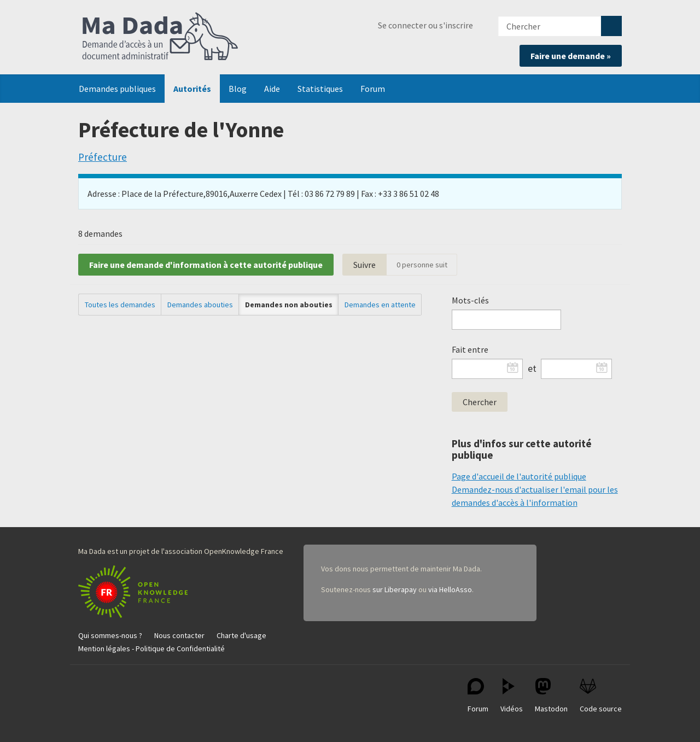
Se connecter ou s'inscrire (425, 25)
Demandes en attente (380, 305)
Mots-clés (470, 300)
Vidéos (512, 696)
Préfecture (103, 157)
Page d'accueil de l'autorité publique (519, 476)
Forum (373, 89)
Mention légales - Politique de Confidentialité (151, 648)
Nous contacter (179, 635)
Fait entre (470, 349)
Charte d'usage (241, 635)
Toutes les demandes (120, 305)
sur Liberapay (395, 589)
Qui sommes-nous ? (110, 635)
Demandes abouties (200, 305)
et (532, 369)
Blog (238, 89)
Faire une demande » (571, 56)
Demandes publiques (117, 89)
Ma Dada (160, 37)
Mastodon (551, 696)
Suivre (364, 265)
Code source (601, 696)
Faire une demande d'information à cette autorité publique (206, 265)
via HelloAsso (450, 589)
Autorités (192, 89)
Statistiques (320, 89)
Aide (272, 89)
